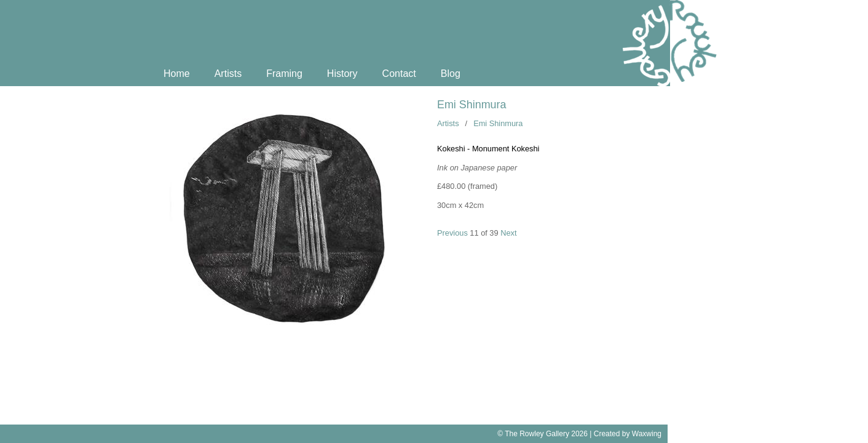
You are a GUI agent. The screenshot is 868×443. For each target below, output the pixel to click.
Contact (399, 74)
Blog (451, 74)
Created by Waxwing (628, 434)
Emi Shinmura (471, 105)
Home (177, 74)
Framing (284, 74)
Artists (228, 74)
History (342, 74)
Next (508, 233)
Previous (452, 233)
